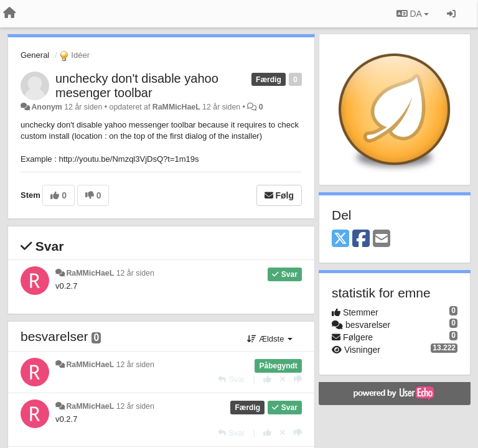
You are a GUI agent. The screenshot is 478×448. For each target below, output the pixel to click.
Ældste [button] (270, 339)
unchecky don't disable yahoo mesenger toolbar (137, 86)
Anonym (46, 107)
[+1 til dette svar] (267, 379)
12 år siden (135, 273)
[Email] (382, 239)
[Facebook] (361, 239)
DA (413, 14)
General (35, 55)
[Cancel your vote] (283, 379)
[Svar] (231, 379)
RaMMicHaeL (176, 107)
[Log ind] (451, 14)
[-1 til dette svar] (298, 379)
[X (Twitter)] (340, 239)
